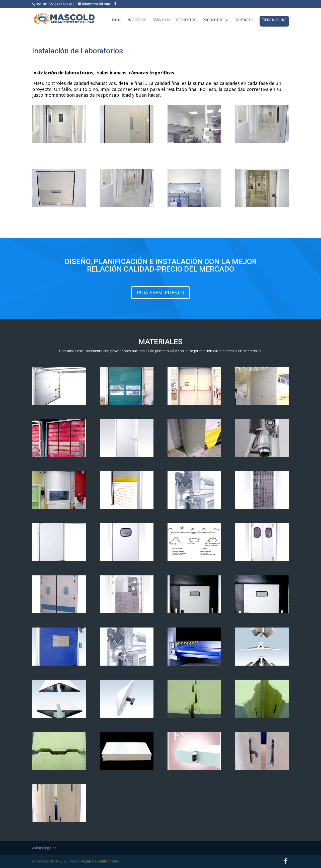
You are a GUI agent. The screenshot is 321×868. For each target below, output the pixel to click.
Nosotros (137, 20)
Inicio (117, 20)
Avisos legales (44, 848)
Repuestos (186, 20)
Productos (213, 20)
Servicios (161, 20)
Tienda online (274, 20)
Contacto (244, 20)
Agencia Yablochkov (100, 861)
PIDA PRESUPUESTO (160, 292)
